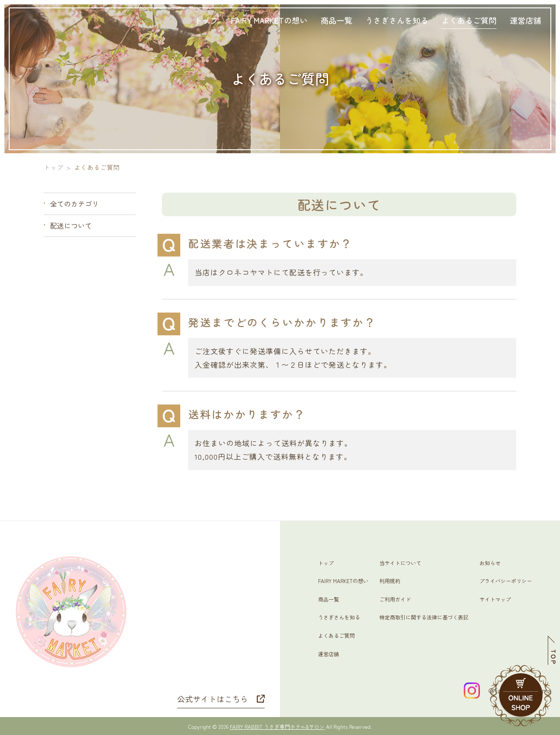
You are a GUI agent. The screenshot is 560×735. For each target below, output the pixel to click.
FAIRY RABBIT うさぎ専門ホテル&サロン (277, 726)
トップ (54, 167)
